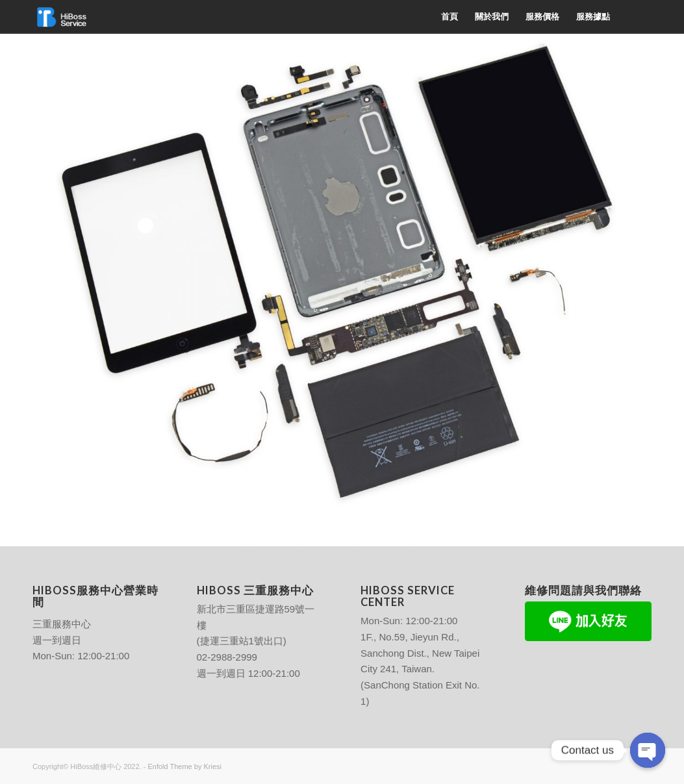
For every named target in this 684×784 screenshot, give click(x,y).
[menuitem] (450, 17)
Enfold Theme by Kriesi (184, 766)
